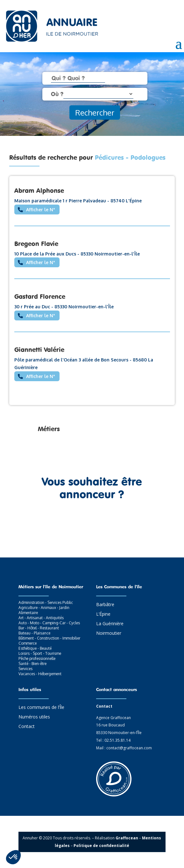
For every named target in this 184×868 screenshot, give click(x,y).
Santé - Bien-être (32, 664)
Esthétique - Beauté (35, 648)
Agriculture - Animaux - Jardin (44, 608)
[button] (13, 857)
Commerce (28, 643)
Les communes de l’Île (41, 708)
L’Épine (103, 614)
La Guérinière (110, 624)
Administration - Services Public (46, 602)
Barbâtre (105, 605)
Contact (27, 727)
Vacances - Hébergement (40, 674)
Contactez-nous (92, 524)
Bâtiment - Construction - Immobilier (49, 638)
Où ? (57, 94)
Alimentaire (28, 613)
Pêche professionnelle (37, 658)
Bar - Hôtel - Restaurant (39, 628)
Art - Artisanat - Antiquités (41, 618)
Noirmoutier (109, 633)
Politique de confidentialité (101, 846)
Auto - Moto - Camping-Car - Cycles (49, 623)
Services (25, 669)
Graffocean (127, 838)
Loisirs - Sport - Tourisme (40, 653)
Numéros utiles (34, 717)
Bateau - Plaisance (34, 633)
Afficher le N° (41, 210)
